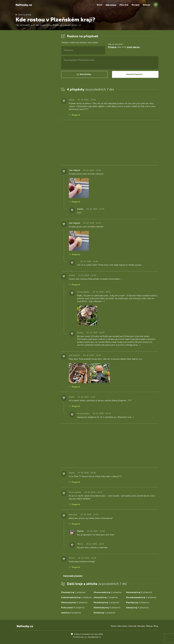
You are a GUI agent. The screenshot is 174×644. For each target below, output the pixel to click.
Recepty (136, 5)
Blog (156, 626)
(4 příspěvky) (138, 603)
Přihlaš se (112, 47)
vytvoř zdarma (133, 47)
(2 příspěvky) (108, 592)
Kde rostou (111, 5)
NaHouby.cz (24, 5)
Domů (100, 5)
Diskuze (147, 5)
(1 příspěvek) (73, 592)
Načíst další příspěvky (73, 576)
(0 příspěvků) (139, 592)
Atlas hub (124, 5)
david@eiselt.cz (94, 637)
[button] (84, 74)
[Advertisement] (36, 75)
